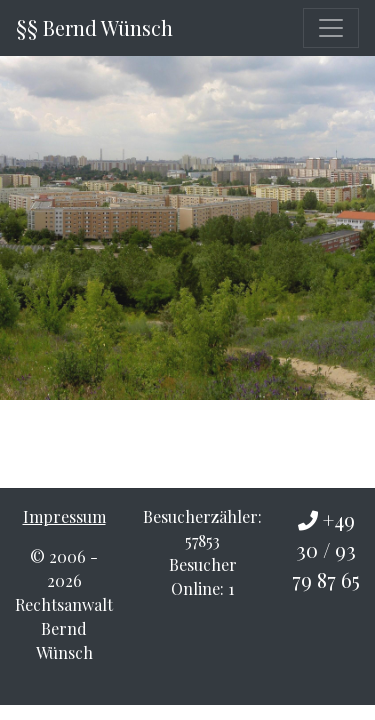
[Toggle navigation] (331, 28)
